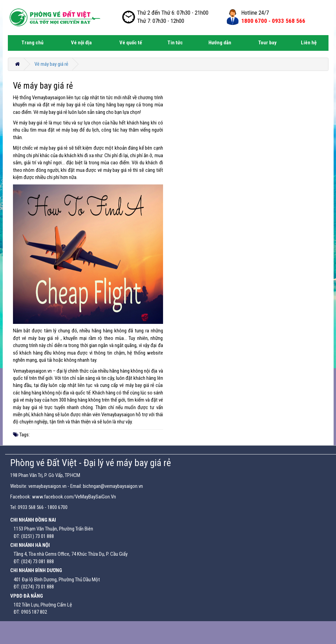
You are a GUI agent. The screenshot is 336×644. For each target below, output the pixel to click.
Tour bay (267, 43)
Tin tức (175, 43)
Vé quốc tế (131, 43)
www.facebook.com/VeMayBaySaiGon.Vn (74, 497)
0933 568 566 (31, 507)
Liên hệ (309, 43)
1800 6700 (57, 507)
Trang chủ (32, 43)
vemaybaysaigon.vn (47, 486)
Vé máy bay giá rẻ (51, 64)
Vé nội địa (81, 43)
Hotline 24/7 (255, 13)
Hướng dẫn (220, 43)
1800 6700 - (273, 21)
